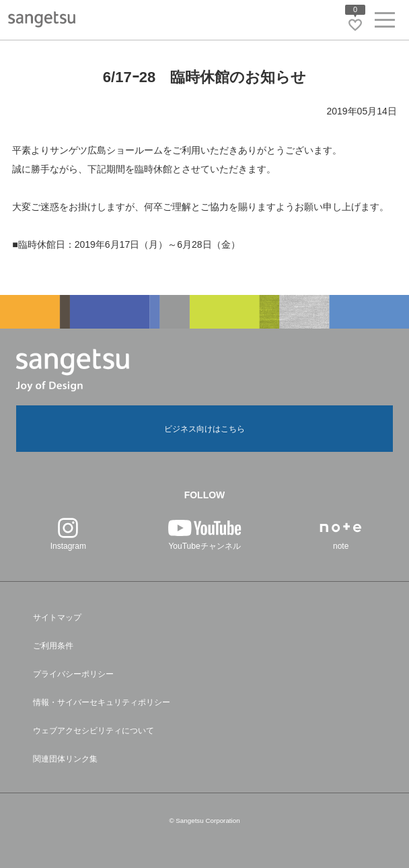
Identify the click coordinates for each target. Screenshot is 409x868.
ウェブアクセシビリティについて (94, 731)
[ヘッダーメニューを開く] (385, 23)
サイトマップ (57, 617)
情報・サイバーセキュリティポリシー (102, 702)
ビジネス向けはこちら (204, 429)
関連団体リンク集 (65, 759)
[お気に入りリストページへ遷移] (355, 25)
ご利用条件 (53, 646)
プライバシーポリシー (73, 674)
